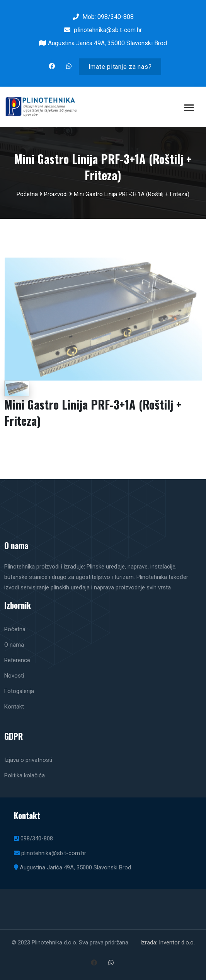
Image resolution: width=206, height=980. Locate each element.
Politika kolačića (25, 775)
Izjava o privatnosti (28, 760)
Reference (17, 660)
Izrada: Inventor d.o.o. (168, 942)
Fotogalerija (19, 691)
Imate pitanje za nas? (120, 67)
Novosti (14, 676)
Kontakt (14, 707)
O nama (14, 645)
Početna (27, 194)
